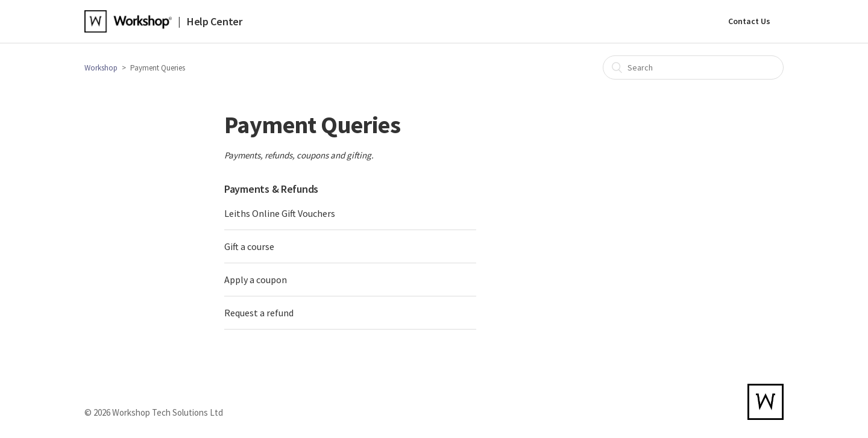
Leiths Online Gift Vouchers (280, 213)
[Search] (693, 67)
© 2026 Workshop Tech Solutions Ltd (154, 412)
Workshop (101, 68)
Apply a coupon (256, 280)
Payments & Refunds (271, 189)
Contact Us (749, 21)
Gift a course (249, 246)
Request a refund (259, 313)
